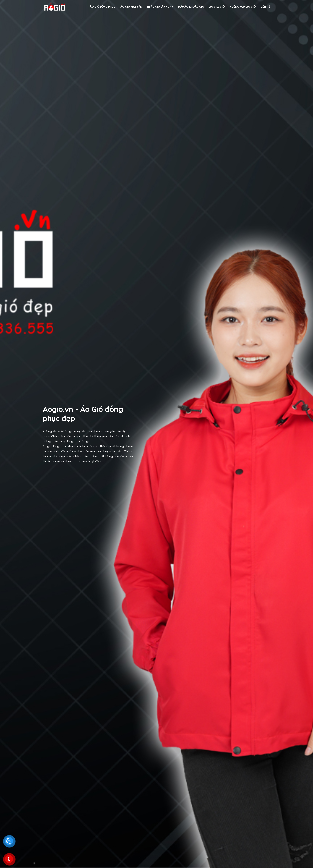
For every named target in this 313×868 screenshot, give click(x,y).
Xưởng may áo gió (241, 7)
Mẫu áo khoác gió (190, 7)
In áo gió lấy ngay (158, 7)
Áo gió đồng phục (101, 7)
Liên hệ (264, 7)
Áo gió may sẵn (130, 7)
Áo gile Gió (215, 7)
